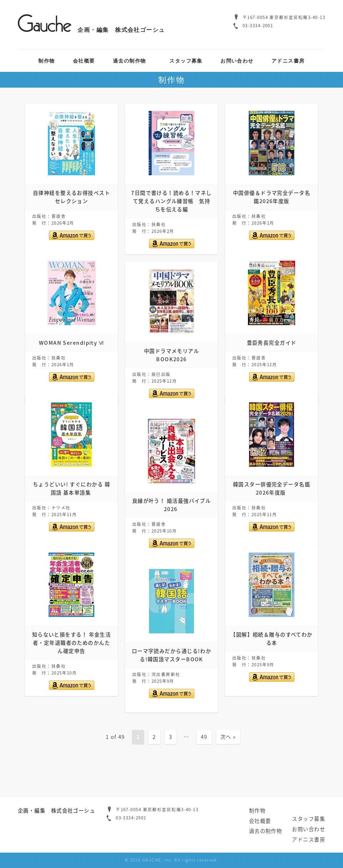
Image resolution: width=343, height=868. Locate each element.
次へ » (228, 737)
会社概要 (84, 61)
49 (204, 737)
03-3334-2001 (258, 26)
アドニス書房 (288, 61)
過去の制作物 (130, 61)
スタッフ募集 (186, 61)
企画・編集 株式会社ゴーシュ (91, 30)
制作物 (46, 61)
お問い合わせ (237, 61)
